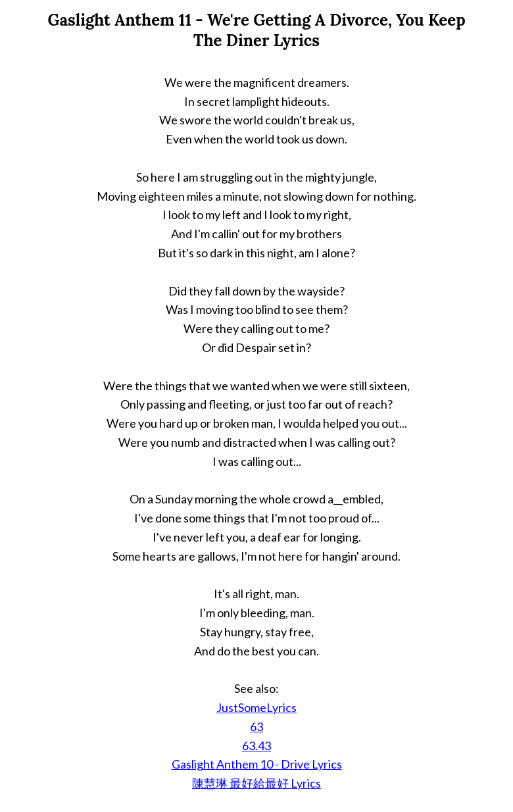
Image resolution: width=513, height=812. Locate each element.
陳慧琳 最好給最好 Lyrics (256, 783)
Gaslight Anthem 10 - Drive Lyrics (257, 764)
